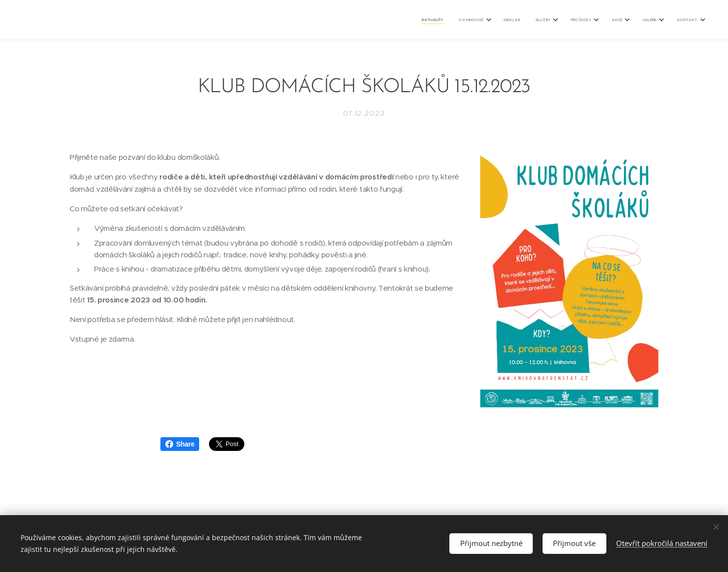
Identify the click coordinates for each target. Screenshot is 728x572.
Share (180, 444)
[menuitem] (565, 20)
